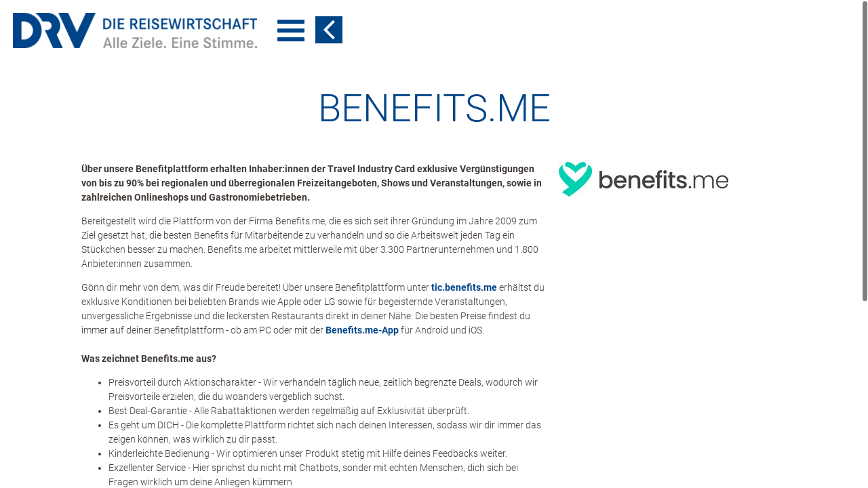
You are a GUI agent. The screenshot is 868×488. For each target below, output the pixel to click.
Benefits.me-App (362, 330)
